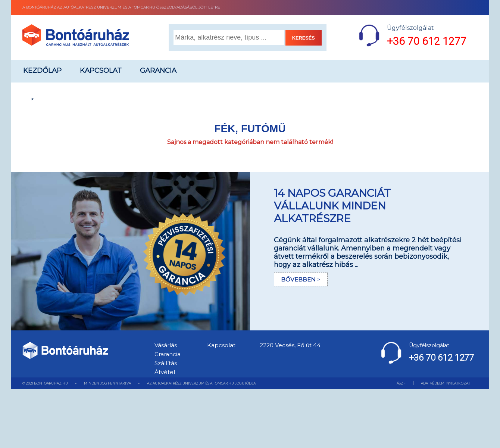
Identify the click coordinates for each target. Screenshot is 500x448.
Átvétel (165, 372)
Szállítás (166, 363)
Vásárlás (166, 345)
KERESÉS (304, 38)
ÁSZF (401, 383)
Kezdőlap (42, 71)
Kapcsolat (101, 71)
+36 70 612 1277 (427, 41)
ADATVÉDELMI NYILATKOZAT (446, 383)
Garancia (158, 71)
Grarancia (168, 354)
